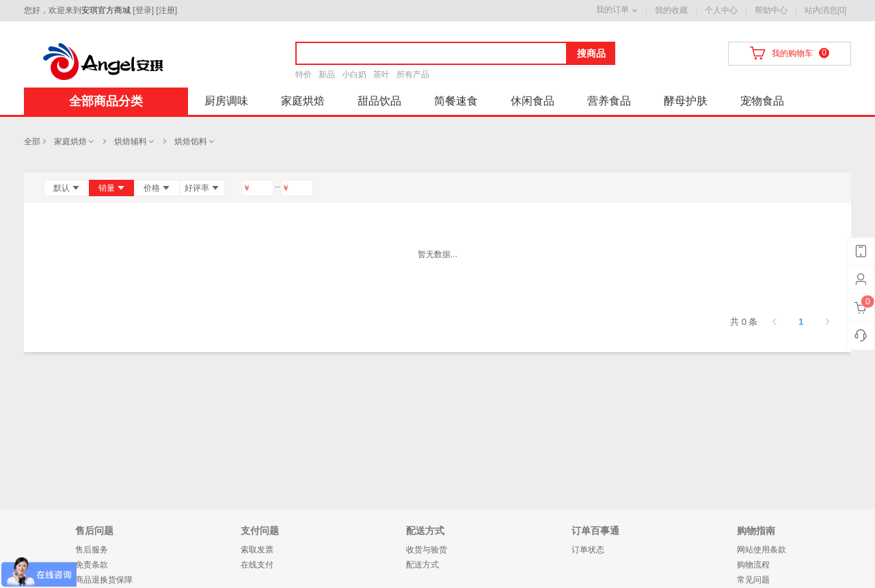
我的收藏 (671, 10)
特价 (304, 75)
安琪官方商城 (106, 10)
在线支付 (257, 565)
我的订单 (612, 10)
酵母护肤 (686, 101)
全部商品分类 (106, 101)
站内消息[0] (825, 10)
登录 (144, 10)
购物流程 (753, 565)
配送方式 (422, 565)
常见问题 (753, 580)
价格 (157, 188)
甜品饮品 (379, 101)
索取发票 (257, 550)
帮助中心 (771, 10)
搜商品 (591, 53)
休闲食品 (533, 101)
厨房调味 (226, 101)
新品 (327, 75)
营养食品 (609, 101)
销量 (112, 188)
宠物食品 (762, 101)
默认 (67, 188)
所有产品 (413, 75)
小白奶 (354, 75)
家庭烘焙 (303, 101)
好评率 (202, 188)
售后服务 (92, 550)
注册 (167, 10)
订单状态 (588, 550)
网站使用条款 (762, 550)
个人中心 (721, 10)
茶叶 (381, 75)
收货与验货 (427, 550)
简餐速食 (456, 101)
